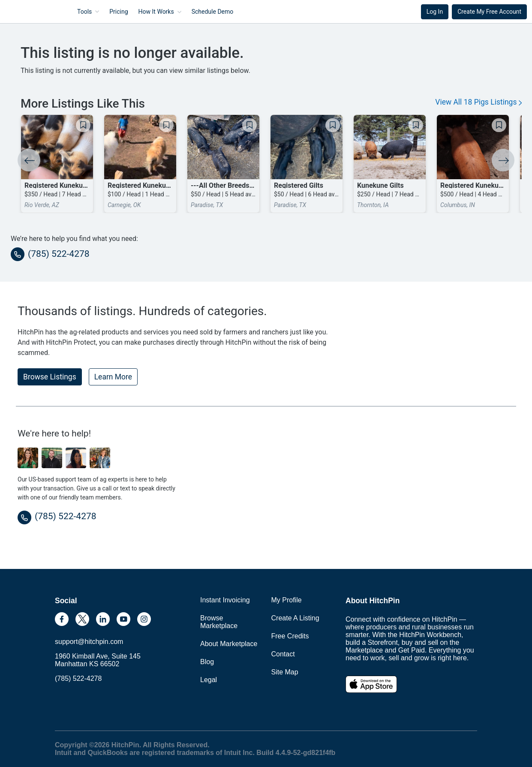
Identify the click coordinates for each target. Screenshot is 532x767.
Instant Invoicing (225, 600)
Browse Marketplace (219, 622)
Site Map (285, 672)
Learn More (113, 377)
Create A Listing (295, 618)
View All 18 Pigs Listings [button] (478, 102)
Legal (209, 680)
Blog (207, 662)
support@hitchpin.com (89, 642)
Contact (283, 654)
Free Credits (290, 636)
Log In (435, 12)
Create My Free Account (489, 12)
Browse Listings (50, 377)
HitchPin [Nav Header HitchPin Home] (28, 12)
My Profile (287, 600)
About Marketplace (229, 644)
